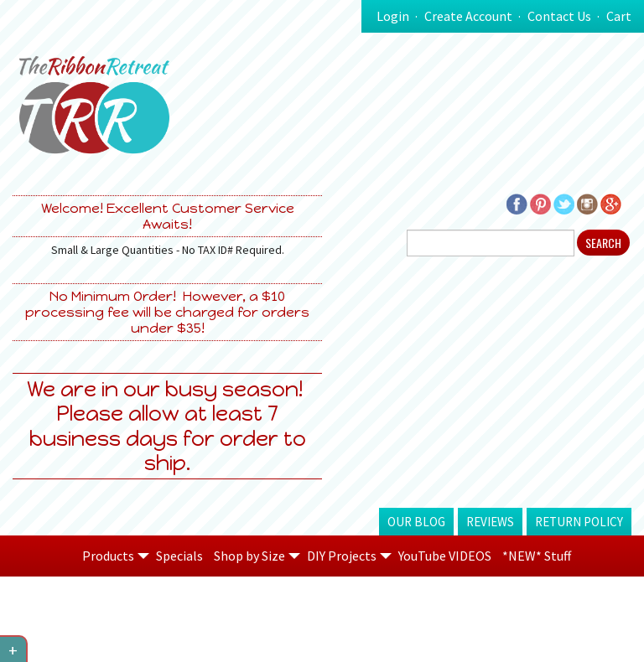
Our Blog (416, 522)
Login (393, 16)
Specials (179, 556)
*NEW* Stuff (537, 556)
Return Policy (579, 522)
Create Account (468, 16)
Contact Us (559, 16)
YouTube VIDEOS (445, 556)
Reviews (490, 522)
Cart (619, 16)
